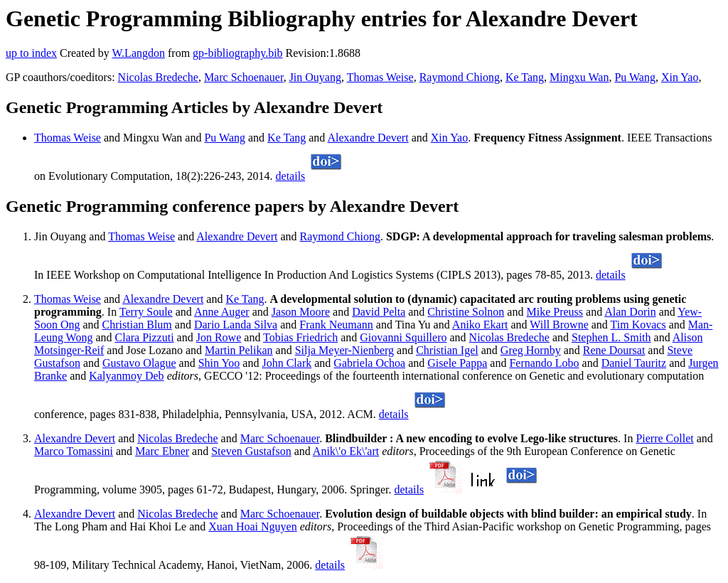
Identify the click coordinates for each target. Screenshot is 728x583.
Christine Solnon (466, 312)
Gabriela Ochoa (369, 363)
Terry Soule (146, 312)
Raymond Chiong (460, 77)
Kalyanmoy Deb (126, 376)
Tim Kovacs (638, 325)
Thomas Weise (380, 77)
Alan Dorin (630, 312)
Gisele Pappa (457, 363)
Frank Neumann (336, 325)
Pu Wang (635, 77)
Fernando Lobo (544, 363)
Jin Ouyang (315, 77)
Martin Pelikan (239, 350)
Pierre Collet (664, 438)
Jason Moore (301, 312)
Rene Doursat (614, 350)
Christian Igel (447, 350)
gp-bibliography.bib (238, 53)
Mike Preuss (555, 312)
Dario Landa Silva (236, 325)
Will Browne (559, 325)
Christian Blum (137, 325)
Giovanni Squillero (403, 337)
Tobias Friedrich (300, 337)
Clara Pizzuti (145, 337)
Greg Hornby (531, 350)
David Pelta (379, 312)
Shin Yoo (219, 363)
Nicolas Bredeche (158, 77)
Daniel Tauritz (634, 363)
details (291, 176)
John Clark (287, 363)
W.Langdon (138, 53)
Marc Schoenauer (244, 77)
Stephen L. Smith (611, 337)
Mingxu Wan (579, 77)
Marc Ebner (162, 451)
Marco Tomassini (74, 451)
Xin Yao (680, 77)
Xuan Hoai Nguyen (252, 526)
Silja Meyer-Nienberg (344, 350)
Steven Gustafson (251, 451)
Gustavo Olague (139, 363)
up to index (31, 53)
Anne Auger (222, 312)
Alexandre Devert (368, 138)
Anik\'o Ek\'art (346, 451)
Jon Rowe (219, 337)
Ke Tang (525, 77)
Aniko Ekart (480, 325)
